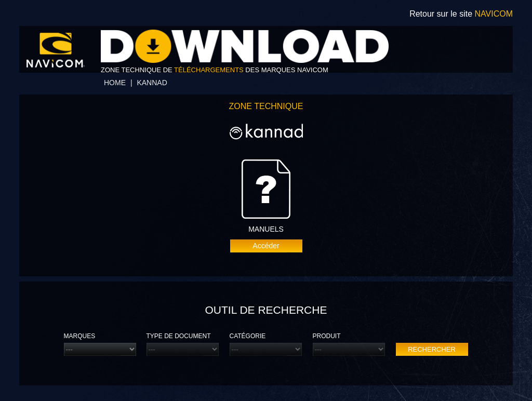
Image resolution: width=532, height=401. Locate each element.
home (115, 83)
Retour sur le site (461, 14)
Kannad (152, 83)
